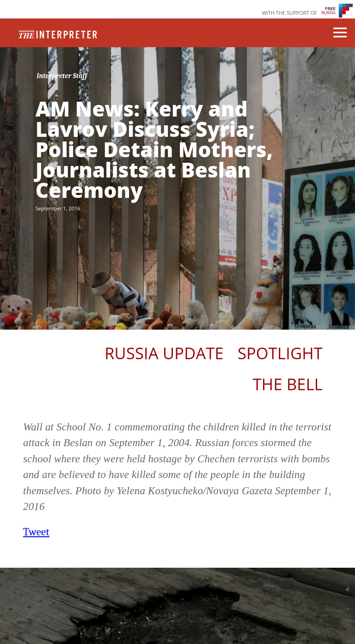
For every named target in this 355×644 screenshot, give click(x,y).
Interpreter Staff (62, 76)
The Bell (288, 384)
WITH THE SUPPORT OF (290, 13)
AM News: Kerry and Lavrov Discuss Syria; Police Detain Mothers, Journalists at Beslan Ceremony (154, 149)
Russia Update (164, 353)
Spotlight (280, 353)
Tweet (36, 532)
